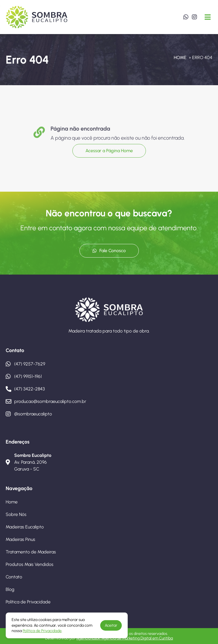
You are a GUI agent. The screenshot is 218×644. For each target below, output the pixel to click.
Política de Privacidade (42, 631)
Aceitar (111, 625)
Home (180, 57)
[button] (208, 17)
